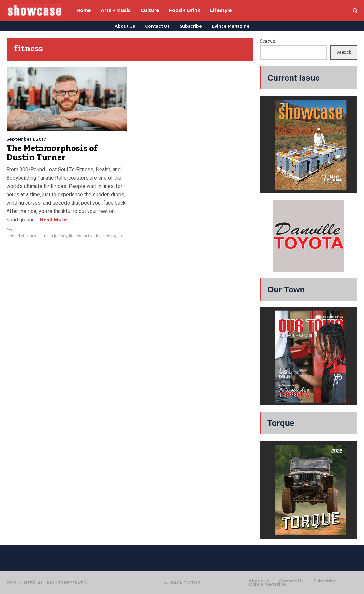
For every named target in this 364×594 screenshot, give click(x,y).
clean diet (15, 236)
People (13, 230)
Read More (53, 220)
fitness (33, 236)
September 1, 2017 (26, 139)
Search (268, 41)
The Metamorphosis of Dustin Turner (52, 153)
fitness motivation (85, 236)
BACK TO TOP (182, 583)
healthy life (113, 236)
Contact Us (157, 26)
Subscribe (191, 26)
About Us (125, 26)
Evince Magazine (231, 26)
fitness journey (54, 236)
